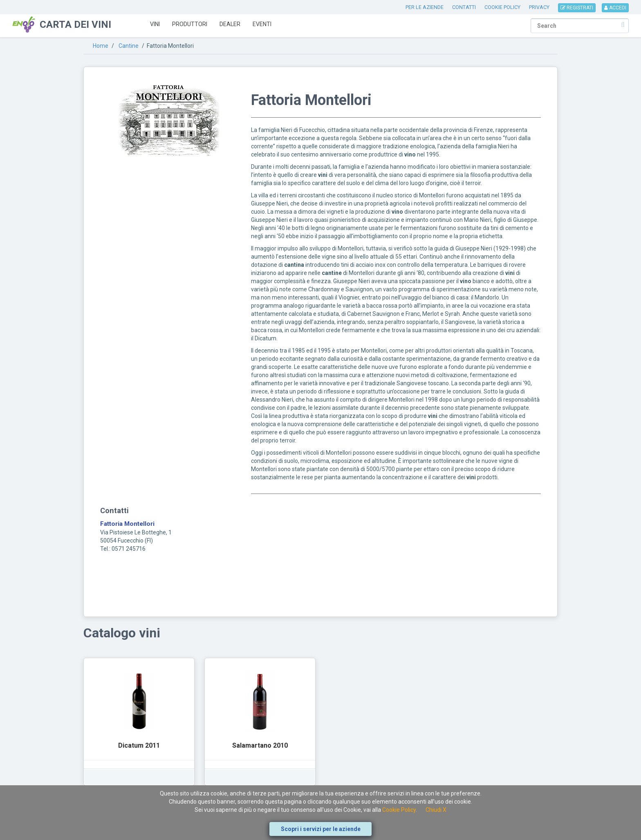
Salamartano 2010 (260, 745)
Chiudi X (436, 810)
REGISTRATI (577, 8)
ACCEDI (615, 8)
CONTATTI (464, 7)
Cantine (129, 46)
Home (101, 46)
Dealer (230, 24)
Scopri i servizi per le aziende (321, 829)
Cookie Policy (399, 810)
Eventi (262, 24)
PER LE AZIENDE (425, 7)
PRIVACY (539, 7)
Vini (155, 24)
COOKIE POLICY (502, 7)
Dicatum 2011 (139, 745)
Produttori (190, 24)
